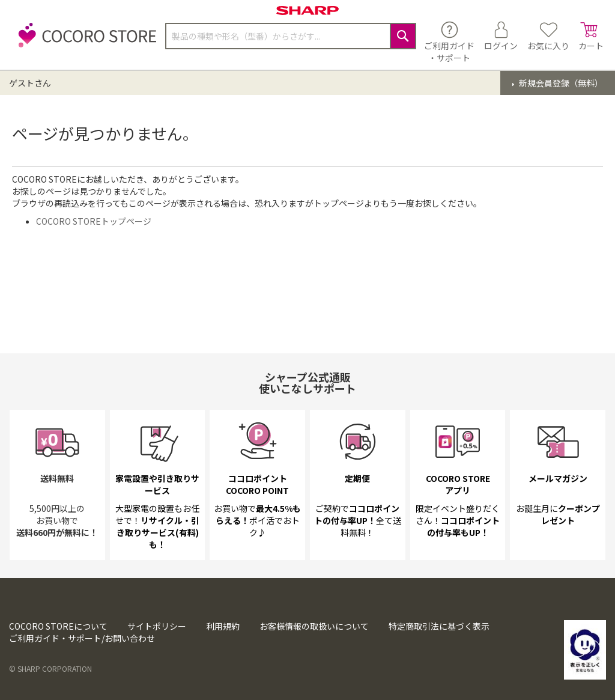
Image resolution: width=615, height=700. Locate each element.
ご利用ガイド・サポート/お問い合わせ (82, 638)
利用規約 (223, 626)
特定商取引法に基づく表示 (439, 626)
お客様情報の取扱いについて (314, 626)
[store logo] (84, 42)
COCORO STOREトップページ (94, 221)
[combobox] (291, 36)
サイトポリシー (157, 626)
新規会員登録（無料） (560, 83)
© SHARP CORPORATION (50, 668)
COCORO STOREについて (58, 626)
